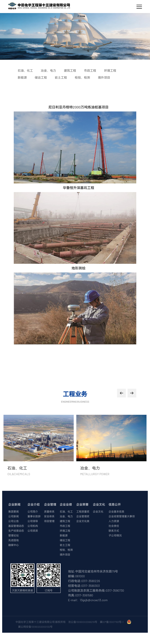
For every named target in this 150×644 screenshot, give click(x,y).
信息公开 (115, 504)
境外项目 (65, 554)
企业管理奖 (83, 516)
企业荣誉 (82, 504)
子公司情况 (115, 535)
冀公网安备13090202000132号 (36, 627)
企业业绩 (66, 504)
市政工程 (65, 526)
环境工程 (65, 531)
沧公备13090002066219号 (83, 622)
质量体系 (49, 511)
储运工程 (65, 540)
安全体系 (49, 516)
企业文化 (99, 504)
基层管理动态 (16, 526)
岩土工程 (65, 545)
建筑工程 (65, 521)
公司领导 (33, 521)
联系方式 (114, 531)
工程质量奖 (83, 511)
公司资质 (33, 531)
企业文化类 (83, 521)
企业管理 (50, 504)
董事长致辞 (34, 516)
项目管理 (49, 521)
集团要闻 (14, 511)
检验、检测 (66, 550)
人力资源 (114, 521)
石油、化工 (66, 511)
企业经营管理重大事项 (122, 516)
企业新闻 (14, 504)
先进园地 (14, 540)
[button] (121, 393)
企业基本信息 (116, 511)
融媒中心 (14, 545)
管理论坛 (14, 535)
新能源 (64, 535)
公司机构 (33, 526)
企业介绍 (34, 504)
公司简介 (33, 511)
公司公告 (14, 521)
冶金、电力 (66, 516)
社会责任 (114, 526)
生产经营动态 (16, 531)
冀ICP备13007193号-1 (112, 622)
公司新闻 (14, 516)
